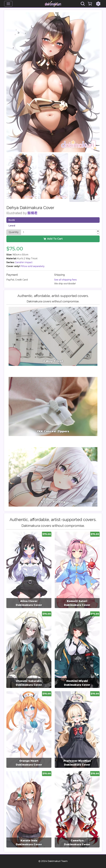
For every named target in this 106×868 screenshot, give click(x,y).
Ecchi (12, 220)
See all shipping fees (65, 280)
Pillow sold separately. (33, 266)
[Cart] (90, 4)
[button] (98, 231)
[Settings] (98, 4)
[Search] (83, 4)
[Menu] (8, 4)
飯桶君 (32, 213)
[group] (29, 570)
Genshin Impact (24, 262)
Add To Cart (53, 239)
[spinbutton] (60, 232)
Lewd (12, 226)
